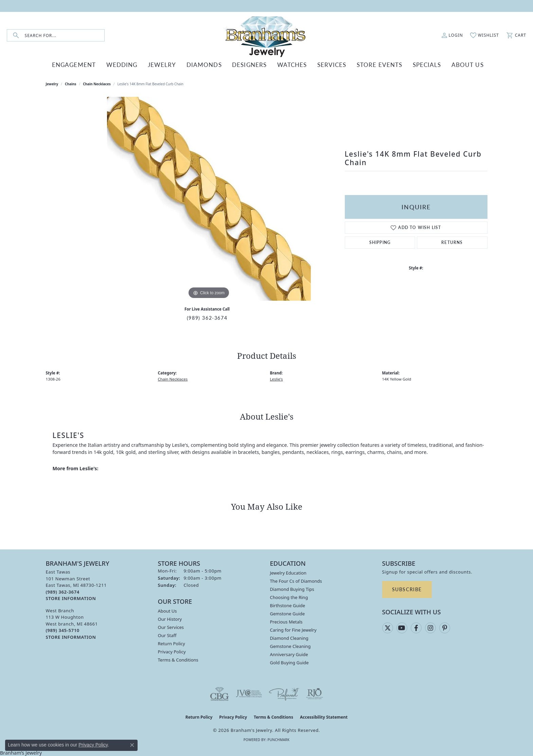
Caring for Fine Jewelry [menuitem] (293, 630)
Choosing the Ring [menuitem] (289, 597)
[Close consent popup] (132, 745)
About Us (167, 611)
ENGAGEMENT (87, 65)
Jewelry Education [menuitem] (288, 573)
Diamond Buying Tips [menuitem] (292, 589)
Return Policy (172, 643)
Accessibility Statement (324, 717)
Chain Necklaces (97, 84)
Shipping (380, 242)
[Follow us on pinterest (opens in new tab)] (445, 627)
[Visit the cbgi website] (219, 693)
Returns (452, 242)
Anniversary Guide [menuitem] (289, 654)
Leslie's (277, 378)
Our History (170, 619)
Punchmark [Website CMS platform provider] (278, 739)
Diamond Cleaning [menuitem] (289, 638)
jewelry (52, 84)
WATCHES (289, 65)
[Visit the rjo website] (315, 693)
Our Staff (167, 635)
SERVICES (326, 65)
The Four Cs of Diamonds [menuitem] (296, 581)
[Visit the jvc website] (249, 693)
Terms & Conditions (178, 660)
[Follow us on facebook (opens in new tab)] (416, 627)
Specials (415, 65)
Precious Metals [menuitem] (286, 621)
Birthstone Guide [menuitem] (288, 605)
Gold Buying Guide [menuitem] (289, 662)
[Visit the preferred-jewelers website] (284, 693)
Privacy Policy (172, 651)
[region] (209, 198)
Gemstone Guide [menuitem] (288, 613)
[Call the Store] (63, 591)
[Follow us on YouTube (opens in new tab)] (402, 627)
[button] (452, 35)
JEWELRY (168, 65)
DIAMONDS (207, 65)
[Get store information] (71, 598)
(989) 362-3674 (207, 317)
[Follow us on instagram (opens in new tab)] (430, 627)
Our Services (171, 627)
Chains (70, 84)
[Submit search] (16, 36)
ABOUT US (453, 65)
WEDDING (131, 65)
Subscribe (407, 589)
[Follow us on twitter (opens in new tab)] (388, 627)
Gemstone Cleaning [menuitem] (290, 646)
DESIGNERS (249, 65)
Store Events (371, 65)
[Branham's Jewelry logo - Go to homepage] (266, 35)
